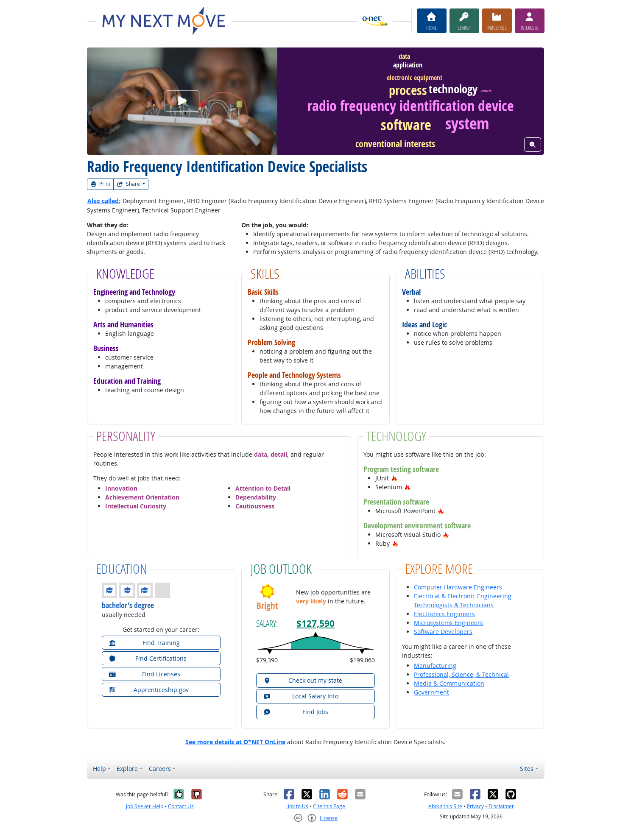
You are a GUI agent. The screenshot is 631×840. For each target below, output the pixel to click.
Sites (527, 769)
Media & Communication (449, 683)
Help (99, 769)
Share (129, 184)
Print (101, 184)
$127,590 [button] (315, 624)
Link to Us (297, 806)
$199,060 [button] (362, 660)
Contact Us (181, 806)
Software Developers (443, 632)
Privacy (475, 806)
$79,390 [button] (267, 660)
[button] (394, 478)
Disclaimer (501, 806)
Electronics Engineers (444, 614)
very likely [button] (311, 601)
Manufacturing (435, 666)
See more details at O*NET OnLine (235, 742)
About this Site (445, 806)
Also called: (104, 201)
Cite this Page (329, 806)
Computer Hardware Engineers (458, 587)
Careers (160, 769)
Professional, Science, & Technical (461, 674)
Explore (127, 769)
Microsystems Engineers (448, 623)
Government (431, 692)
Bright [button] (267, 606)
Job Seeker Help (145, 806)
